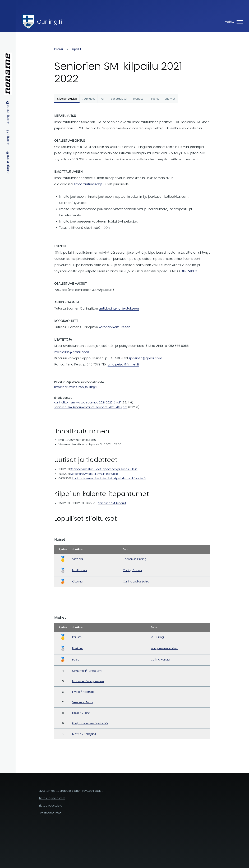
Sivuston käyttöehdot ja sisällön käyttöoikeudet (71, 791)
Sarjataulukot (119, 99)
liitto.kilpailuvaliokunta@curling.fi (76, 387)
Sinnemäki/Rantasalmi (87, 671)
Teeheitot (139, 99)
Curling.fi (49, 22)
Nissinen (78, 648)
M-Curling (157, 637)
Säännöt (170, 99)
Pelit (103, 99)
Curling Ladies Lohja (136, 582)
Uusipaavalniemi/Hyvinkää (90, 723)
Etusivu (59, 49)
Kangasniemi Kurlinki (164, 648)
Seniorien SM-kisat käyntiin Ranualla (94, 474)
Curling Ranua (132, 570)
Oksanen (78, 582)
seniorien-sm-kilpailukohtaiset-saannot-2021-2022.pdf (91, 407)
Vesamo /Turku (82, 702)
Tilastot (155, 99)
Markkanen (80, 570)
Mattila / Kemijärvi (84, 734)
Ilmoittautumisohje (88, 184)
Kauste (77, 637)
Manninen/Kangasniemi (88, 681)
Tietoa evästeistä (50, 806)
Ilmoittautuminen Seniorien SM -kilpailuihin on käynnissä (109, 478)
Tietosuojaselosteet (52, 798)
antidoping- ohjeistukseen (119, 308)
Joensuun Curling (135, 559)
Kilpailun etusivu (67, 99)
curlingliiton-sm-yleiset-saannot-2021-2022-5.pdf (88, 402)
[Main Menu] (233, 22)
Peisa (76, 660)
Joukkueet (89, 99)
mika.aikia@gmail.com (72, 352)
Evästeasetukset (50, 813)
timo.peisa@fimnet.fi (123, 364)
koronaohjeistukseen (115, 327)
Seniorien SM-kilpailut (112, 503)
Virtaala (78, 559)
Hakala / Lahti (81, 713)
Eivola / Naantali (83, 692)
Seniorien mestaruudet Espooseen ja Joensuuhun (104, 469)
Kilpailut (76, 49)
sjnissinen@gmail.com (145, 358)
